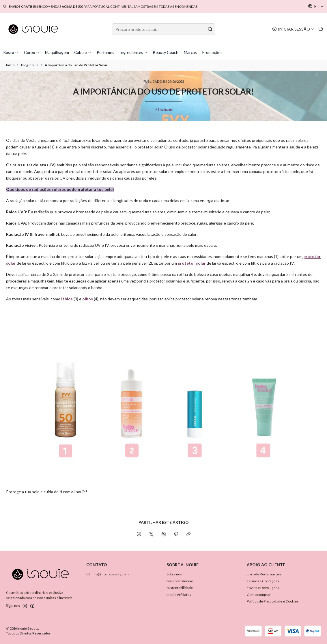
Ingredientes (134, 52)
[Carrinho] (321, 29)
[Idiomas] (316, 6)
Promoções (212, 52)
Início (10, 65)
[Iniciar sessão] (293, 29)
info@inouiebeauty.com (108, 574)
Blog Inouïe (30, 65)
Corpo (32, 52)
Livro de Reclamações (264, 574)
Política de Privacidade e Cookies (273, 601)
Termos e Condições (263, 581)
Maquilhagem (57, 52)
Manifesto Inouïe (180, 581)
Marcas (190, 52)
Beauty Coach (166, 52)
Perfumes (105, 52)
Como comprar (259, 595)
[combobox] (163, 29)
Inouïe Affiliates (179, 595)
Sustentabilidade (180, 588)
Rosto (11, 52)
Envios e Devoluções (263, 588)
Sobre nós (174, 574)
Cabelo (83, 52)
